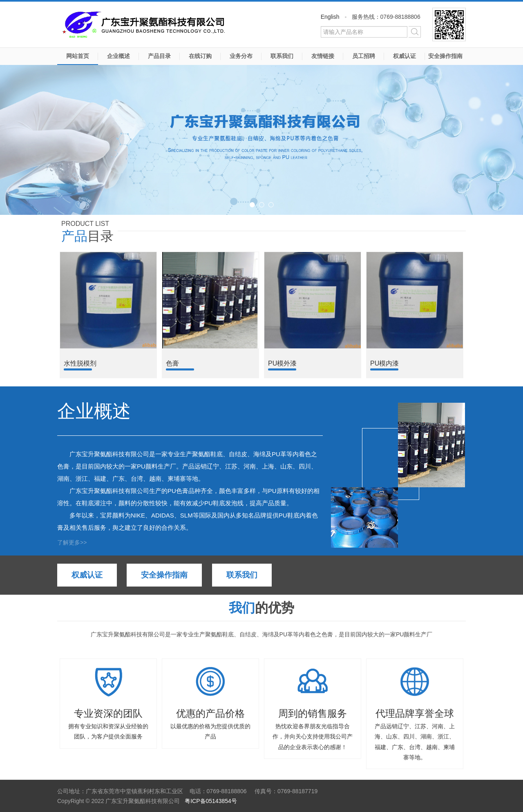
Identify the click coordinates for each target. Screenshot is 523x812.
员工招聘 (364, 56)
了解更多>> (72, 542)
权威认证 (405, 56)
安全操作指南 (445, 56)
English (330, 17)
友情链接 (323, 56)
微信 (449, 25)
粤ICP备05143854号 (211, 801)
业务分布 (241, 56)
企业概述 (118, 56)
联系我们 (282, 56)
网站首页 (78, 56)
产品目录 (159, 56)
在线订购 (200, 56)
